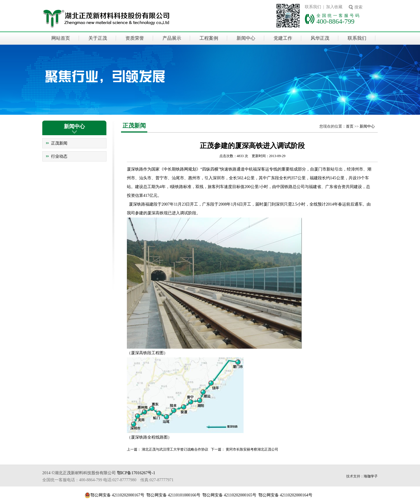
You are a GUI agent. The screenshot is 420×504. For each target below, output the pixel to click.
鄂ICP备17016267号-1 (136, 473)
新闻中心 (246, 38)
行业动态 (59, 156)
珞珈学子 (371, 476)
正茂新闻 (59, 143)
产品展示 (172, 38)
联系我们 (357, 38)
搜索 (358, 7)
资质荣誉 (135, 38)
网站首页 (61, 38)
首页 (350, 126)
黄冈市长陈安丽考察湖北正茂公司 (252, 449)
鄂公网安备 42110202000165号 (229, 495)
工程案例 (209, 38)
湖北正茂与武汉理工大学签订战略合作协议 (175, 449)
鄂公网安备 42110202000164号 (285, 495)
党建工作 (283, 38)
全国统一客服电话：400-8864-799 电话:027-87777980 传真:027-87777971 (108, 480)
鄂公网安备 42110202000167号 (117, 495)
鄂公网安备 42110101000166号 (173, 495)
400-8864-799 (335, 21)
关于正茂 (98, 38)
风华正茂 (320, 38)
